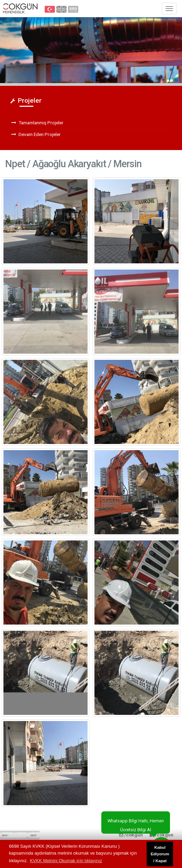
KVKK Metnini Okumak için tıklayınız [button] (66, 861)
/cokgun (162, 835)
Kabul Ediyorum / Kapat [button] (160, 854)
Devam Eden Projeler (36, 134)
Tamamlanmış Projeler (37, 123)
